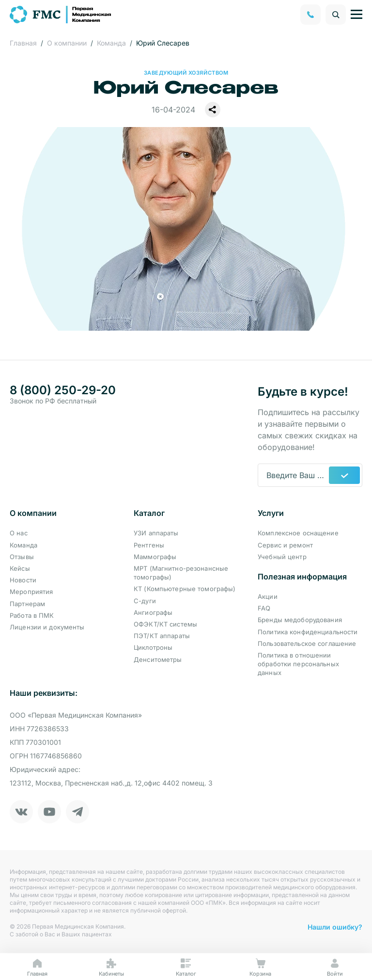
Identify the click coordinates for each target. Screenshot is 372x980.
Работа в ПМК (32, 615)
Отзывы (22, 557)
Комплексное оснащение (298, 533)
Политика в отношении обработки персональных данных (298, 664)
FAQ (264, 608)
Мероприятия (31, 592)
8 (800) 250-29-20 (63, 390)
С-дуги (145, 601)
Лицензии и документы (47, 627)
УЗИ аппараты (156, 533)
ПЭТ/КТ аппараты (162, 636)
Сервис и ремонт (285, 545)
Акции (268, 596)
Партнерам (27, 604)
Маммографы (155, 557)
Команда (23, 545)
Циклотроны (153, 647)
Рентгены (149, 545)
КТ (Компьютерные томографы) (185, 589)
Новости (23, 580)
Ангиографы (153, 612)
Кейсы (20, 568)
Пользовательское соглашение (307, 643)
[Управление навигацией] (356, 15)
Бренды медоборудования (300, 620)
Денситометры (158, 659)
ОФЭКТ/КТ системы (165, 624)
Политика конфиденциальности (308, 632)
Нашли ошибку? (335, 927)
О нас (19, 533)
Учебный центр (282, 557)
